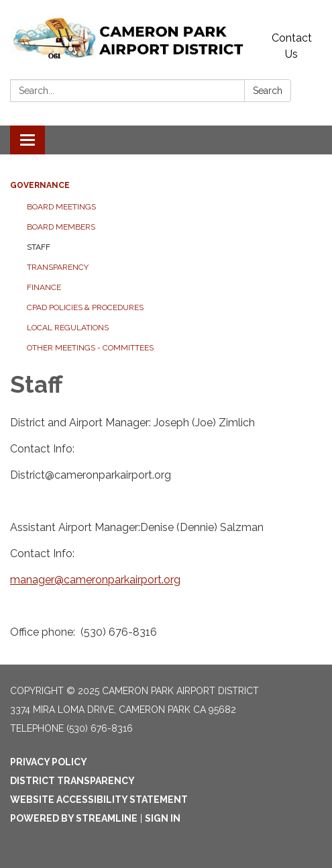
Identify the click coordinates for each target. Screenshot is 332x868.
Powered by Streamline (74, 818)
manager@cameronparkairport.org (95, 580)
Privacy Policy (49, 762)
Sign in (163, 818)
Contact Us (292, 46)
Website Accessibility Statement (99, 800)
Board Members (61, 227)
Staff (39, 247)
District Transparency (72, 781)
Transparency (58, 267)
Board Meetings (61, 207)
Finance (44, 287)
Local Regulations (68, 328)
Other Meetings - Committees (90, 348)
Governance (40, 185)
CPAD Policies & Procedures (85, 307)
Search (268, 91)
